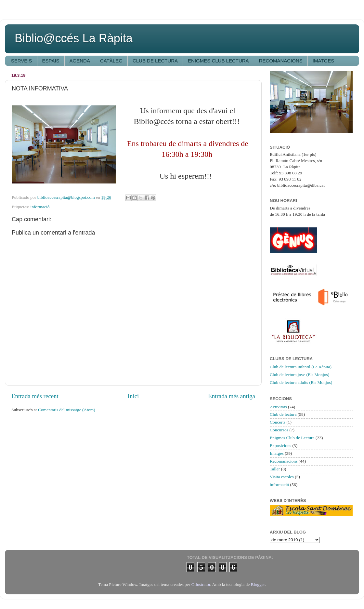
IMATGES (323, 61)
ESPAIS (51, 61)
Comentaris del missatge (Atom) (67, 410)
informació (40, 207)
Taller (275, 469)
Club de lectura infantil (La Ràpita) (301, 367)
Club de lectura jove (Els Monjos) (299, 375)
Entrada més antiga (232, 396)
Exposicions (280, 446)
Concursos (279, 430)
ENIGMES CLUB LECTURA (218, 61)
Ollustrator (201, 584)
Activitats (278, 407)
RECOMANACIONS (281, 61)
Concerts (278, 422)
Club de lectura (283, 414)
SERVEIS (22, 61)
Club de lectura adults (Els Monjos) (301, 382)
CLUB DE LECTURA (155, 61)
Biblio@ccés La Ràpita (74, 38)
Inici (133, 396)
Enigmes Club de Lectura (292, 438)
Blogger (258, 584)
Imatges (277, 453)
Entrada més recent (35, 396)
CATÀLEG (111, 61)
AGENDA (80, 61)
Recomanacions (284, 461)
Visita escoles (282, 477)
